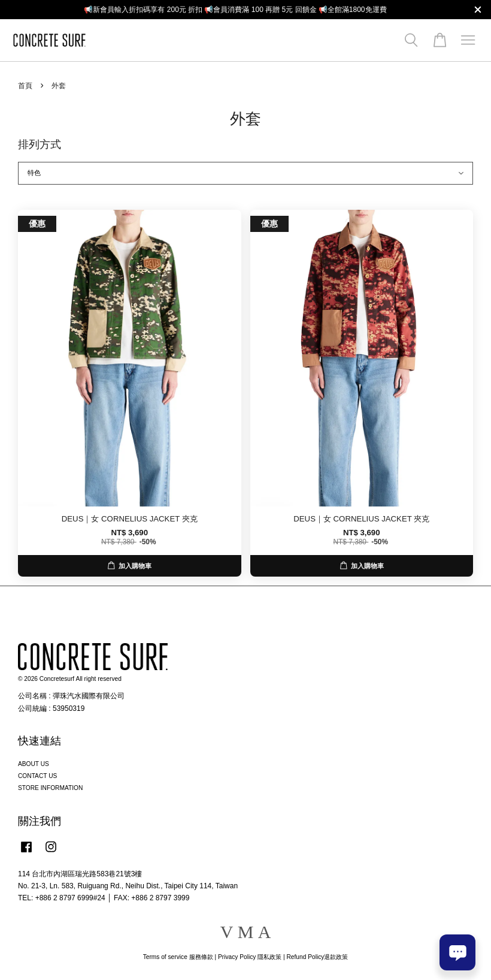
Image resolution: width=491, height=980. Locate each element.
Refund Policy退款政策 (318, 957)
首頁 (25, 86)
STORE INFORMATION (50, 788)
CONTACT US (37, 776)
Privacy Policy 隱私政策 (250, 957)
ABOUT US (34, 764)
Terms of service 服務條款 (178, 957)
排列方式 (40, 144)
